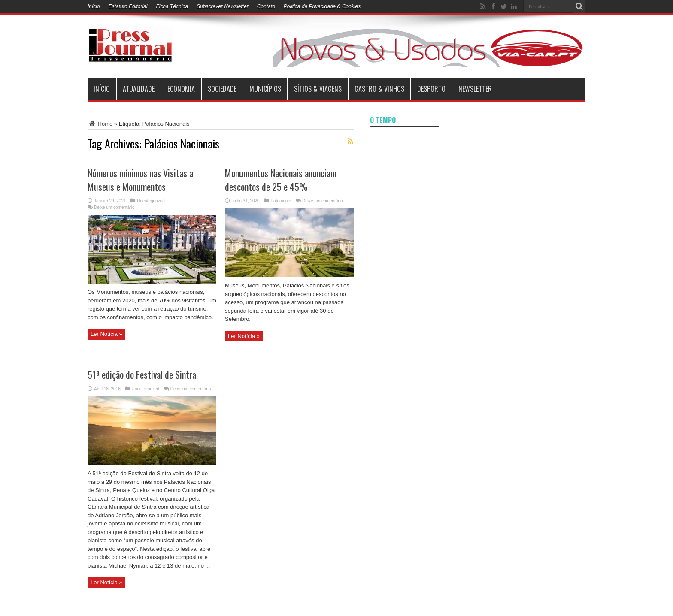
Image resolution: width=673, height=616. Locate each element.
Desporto (431, 89)
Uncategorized (151, 201)
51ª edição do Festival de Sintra (142, 374)
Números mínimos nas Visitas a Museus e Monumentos (140, 180)
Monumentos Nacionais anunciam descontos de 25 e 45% (281, 180)
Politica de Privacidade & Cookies (322, 6)
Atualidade (139, 89)
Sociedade (222, 89)
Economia (181, 89)
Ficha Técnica (172, 6)
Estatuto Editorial (128, 6)
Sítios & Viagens (318, 89)
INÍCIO (102, 89)
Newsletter (475, 89)
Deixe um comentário (114, 207)
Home (100, 124)
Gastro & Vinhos (379, 89)
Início (94, 6)
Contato (266, 6)
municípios (265, 89)
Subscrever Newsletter (223, 6)
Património (281, 201)
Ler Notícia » (106, 334)
